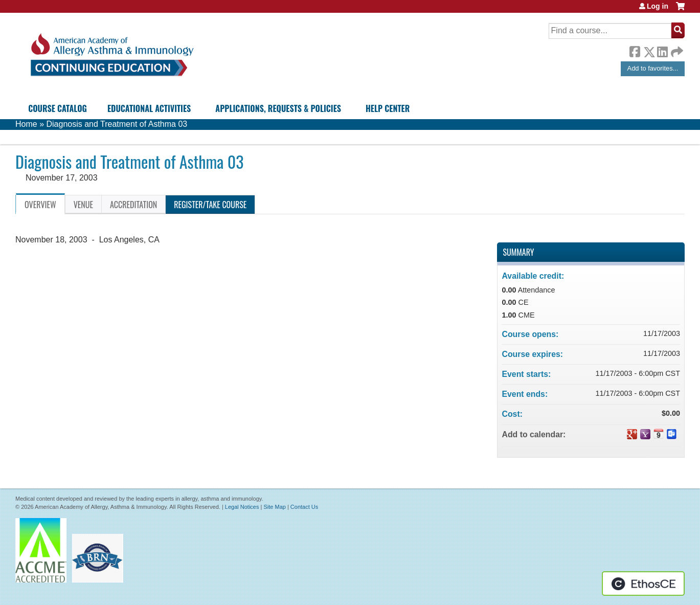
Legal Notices (242, 507)
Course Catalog (58, 108)
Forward (676, 49)
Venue (83, 205)
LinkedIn (662, 50)
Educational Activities (149, 108)
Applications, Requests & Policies (278, 108)
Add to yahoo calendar (645, 434)
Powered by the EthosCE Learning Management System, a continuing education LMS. (643, 584)
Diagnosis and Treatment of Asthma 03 (117, 124)
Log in (658, 6)
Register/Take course (210, 205)
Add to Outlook (672, 434)
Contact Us (304, 507)
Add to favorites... (653, 68)
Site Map (274, 507)
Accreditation (133, 205)
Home (26, 124)
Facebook (635, 50)
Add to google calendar (632, 434)
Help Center (388, 108)
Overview (40, 205)
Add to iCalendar (659, 434)
